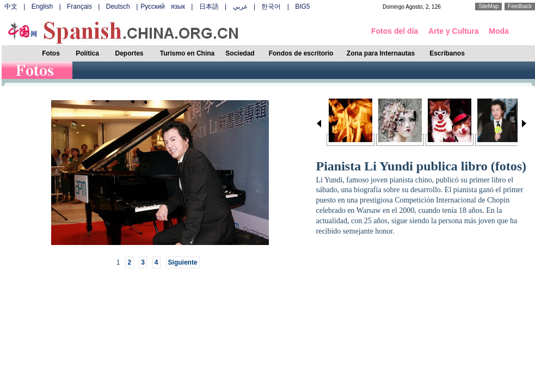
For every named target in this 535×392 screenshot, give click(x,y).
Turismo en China (187, 53)
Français (79, 7)
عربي (240, 7)
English (42, 7)
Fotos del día (395, 31)
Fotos (51, 53)
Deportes (129, 53)
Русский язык (163, 7)
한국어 (271, 7)
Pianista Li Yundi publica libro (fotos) (422, 166)
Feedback (520, 6)
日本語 (209, 7)
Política (87, 53)
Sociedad (240, 53)
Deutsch (118, 7)
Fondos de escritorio (301, 53)
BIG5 (302, 7)
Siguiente (183, 262)
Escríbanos (447, 53)
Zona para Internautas (381, 53)
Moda (499, 31)
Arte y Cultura (454, 31)
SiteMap (488, 6)
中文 (11, 7)
